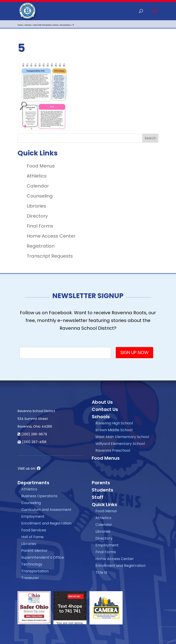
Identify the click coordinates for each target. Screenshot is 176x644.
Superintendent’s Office (43, 557)
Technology (32, 564)
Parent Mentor (34, 551)
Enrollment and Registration (46, 523)
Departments (33, 483)
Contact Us (105, 409)
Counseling (40, 196)
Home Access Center (51, 236)
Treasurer (30, 578)
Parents (101, 483)
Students (102, 490)
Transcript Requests (50, 256)
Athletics (37, 176)
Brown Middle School (114, 430)
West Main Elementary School (122, 437)
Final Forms (40, 226)
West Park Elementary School (46, 25)
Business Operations (39, 496)
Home (20, 25)
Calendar (38, 186)
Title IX (101, 572)
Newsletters (65, 25)
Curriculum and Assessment (46, 510)
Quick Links (104, 505)
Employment (33, 516)
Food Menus (41, 166)
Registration (41, 246)
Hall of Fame (32, 537)
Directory (37, 216)
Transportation (35, 571)
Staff (98, 497)
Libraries (36, 206)
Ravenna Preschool (113, 450)
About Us (102, 402)
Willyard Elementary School (120, 444)
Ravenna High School (114, 423)
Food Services (34, 530)
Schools (28, 25)
